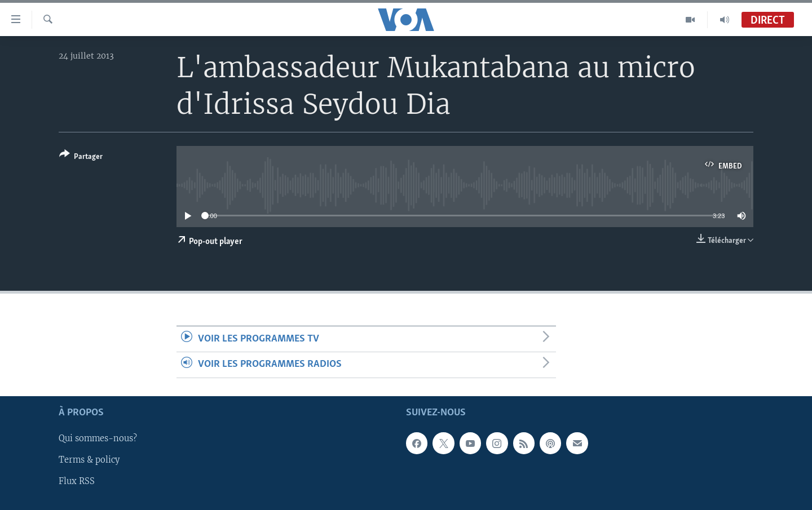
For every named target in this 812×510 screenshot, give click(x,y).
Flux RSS (77, 481)
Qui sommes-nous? (98, 438)
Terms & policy (89, 460)
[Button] (81, 158)
